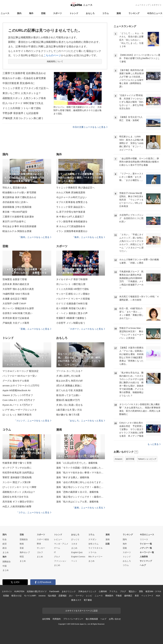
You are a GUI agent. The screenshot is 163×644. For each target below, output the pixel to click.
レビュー (58, 539)
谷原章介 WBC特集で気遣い (17, 313)
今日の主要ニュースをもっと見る (90, 127)
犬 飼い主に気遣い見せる (70, 405)
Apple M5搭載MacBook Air (17, 390)
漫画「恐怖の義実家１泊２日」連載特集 (77, 492)
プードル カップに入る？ (70, 371)
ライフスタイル (95, 548)
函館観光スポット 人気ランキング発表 (24, 98)
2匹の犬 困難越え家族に (69, 386)
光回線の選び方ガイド (37, 591)
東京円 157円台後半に (14, 221)
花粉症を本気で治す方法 (15, 497)
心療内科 (103, 591)
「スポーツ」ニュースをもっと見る (86, 329)
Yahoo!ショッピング (147, 459)
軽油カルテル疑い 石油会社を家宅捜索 (24, 78)
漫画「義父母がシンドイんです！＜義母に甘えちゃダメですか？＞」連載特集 (81, 487)
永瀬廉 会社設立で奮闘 (15, 299)
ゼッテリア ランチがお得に (17, 468)
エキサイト (157, 5)
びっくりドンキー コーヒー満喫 (19, 487)
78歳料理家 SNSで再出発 (16, 294)
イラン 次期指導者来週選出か (72, 231)
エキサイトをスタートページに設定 (81, 611)
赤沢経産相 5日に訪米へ (15, 202)
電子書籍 (88, 600)
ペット (74, 561)
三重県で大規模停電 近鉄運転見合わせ (24, 73)
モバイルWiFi (30, 596)
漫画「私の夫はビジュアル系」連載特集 (77, 502)
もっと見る (154, 444)
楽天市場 (130, 459)
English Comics (78, 557)
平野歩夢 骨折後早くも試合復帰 (20, 113)
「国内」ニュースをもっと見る (35, 237)
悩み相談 (52, 596)
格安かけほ (16, 596)
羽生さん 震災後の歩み (15, 188)
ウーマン (80, 596)
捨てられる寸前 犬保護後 (70, 390)
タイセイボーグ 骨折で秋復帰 (72, 279)
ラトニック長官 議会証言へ (71, 207)
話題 (108, 544)
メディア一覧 (146, 548)
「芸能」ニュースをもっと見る (35, 329)
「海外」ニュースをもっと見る (89, 237)
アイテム (113, 591)
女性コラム (93, 544)
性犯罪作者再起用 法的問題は (18, 473)
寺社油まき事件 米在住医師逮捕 (19, 226)
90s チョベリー (95, 557)
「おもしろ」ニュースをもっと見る (86, 421)
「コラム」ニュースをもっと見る (34, 512)
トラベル (92, 552)
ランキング (134, 13)
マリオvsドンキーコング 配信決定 (21, 371)
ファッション (60, 561)
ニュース (5, 13)
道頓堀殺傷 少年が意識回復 (17, 207)
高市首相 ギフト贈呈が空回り (18, 502)
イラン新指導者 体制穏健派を (72, 221)
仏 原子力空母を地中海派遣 (71, 212)
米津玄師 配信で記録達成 (16, 318)
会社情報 (46, 619)
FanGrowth (54, 591)
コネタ (74, 544)
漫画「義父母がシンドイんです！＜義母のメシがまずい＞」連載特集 (81, 497)
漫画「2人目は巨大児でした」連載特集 (77, 463)
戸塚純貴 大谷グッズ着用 (16, 323)
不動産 (119, 596)
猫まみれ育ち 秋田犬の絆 (70, 381)
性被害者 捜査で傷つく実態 (17, 463)
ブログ (123, 591)
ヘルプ (143, 565)
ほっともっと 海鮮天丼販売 (17, 415)
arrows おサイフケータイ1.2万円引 (21, 386)
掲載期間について (55, 61)
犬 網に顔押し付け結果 (68, 376)
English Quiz (77, 552)
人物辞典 (144, 557)
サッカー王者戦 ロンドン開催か (73, 294)
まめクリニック (69, 591)
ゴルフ (40, 552)
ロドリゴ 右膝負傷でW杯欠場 (72, 303)
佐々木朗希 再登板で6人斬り (71, 308)
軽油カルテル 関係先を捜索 (17, 231)
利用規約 (57, 619)
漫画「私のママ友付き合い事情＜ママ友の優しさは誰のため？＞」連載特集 (81, 473)
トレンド (74, 13)
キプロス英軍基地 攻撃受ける (72, 202)
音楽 (22, 548)
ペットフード (147, 596)
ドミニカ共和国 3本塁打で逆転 (73, 289)
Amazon (119, 459)
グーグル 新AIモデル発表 (16, 381)
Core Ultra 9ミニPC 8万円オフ (19, 400)
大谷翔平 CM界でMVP (14, 303)
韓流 (22, 557)
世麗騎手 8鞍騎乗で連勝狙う (71, 318)
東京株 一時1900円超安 (15, 212)
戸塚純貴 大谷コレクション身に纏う (23, 118)
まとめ (6, 552)
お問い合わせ (115, 619)
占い (71, 596)
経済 (5, 544)
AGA (158, 596)
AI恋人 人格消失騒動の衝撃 (17, 506)
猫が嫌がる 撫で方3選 (68, 415)
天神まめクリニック (87, 591)
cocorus (42, 596)
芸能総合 (24, 539)
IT (55, 552)
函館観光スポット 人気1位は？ (19, 492)
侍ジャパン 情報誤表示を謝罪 (18, 308)
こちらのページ (52, 55)
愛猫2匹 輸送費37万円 (68, 400)
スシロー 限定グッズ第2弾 (16, 482)
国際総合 (7, 562)
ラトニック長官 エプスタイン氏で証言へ (26, 88)
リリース (144, 539)
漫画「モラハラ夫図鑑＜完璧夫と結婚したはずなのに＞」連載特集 (81, 468)
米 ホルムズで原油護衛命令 (71, 226)
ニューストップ (142, 5)
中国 (5, 566)
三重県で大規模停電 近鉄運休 (18, 217)
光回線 (6, 596)
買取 (141, 591)
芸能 (43, 13)
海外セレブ (25, 552)
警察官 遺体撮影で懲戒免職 (17, 477)
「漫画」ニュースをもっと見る (89, 508)
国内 (19, 13)
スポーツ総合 (43, 539)
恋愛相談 (63, 596)
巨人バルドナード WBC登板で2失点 (23, 103)
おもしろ (90, 13)
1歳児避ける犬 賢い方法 (69, 410)
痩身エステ (76, 600)
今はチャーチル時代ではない (72, 197)
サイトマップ (146, 561)
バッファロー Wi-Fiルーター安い (20, 376)
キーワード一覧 (147, 552)
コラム (106, 13)
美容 (137, 596)
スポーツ (57, 13)
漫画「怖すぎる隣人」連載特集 (73, 477)
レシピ (89, 596)
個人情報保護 (92, 619)
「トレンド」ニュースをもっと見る (33, 421)
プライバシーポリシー (73, 619)
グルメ (57, 557)
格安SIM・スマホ (153, 591)
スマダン (92, 539)
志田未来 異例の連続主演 (16, 284)
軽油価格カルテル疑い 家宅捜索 (19, 192)
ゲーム (57, 548)
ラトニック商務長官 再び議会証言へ (75, 188)
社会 (5, 539)
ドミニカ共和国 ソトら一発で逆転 (22, 108)
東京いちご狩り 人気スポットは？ (22, 93)
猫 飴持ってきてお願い (68, 395)
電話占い (132, 591)
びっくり (75, 539)
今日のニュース (155, 13)
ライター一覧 (146, 544)
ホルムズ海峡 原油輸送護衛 (71, 192)
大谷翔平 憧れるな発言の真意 (18, 289)
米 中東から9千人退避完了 (70, 217)
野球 (39, 544)
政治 (5, 548)
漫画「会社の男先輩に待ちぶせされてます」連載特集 (81, 482)
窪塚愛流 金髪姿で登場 (15, 279)
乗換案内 (109, 596)
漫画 (119, 13)
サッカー (41, 548)
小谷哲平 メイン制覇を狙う (71, 323)
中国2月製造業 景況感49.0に (19, 83)
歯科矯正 (128, 596)
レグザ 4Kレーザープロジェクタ (20, 410)
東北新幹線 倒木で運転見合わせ (19, 197)
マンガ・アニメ (61, 544)
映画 (22, 544)
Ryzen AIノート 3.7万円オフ (17, 405)
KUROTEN (19, 591)
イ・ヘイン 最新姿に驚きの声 (72, 313)
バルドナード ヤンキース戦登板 (73, 299)
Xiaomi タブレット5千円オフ (18, 395)
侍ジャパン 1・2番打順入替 (71, 284)
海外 (31, 13)
